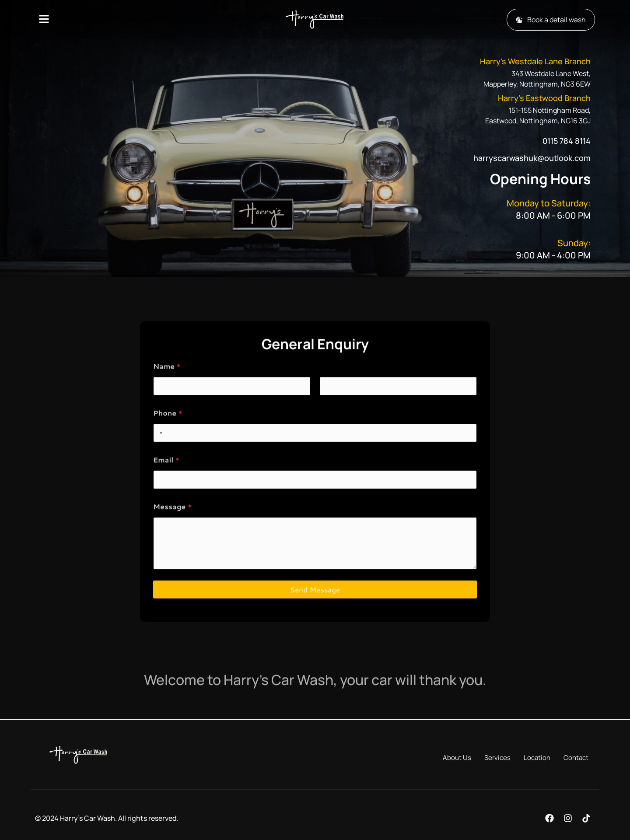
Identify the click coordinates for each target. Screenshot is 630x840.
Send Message (315, 614)
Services (497, 758)
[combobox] (159, 458)
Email (166, 485)
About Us (457, 758)
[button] (102, 19)
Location (537, 758)
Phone (168, 438)
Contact (576, 758)
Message (172, 532)
